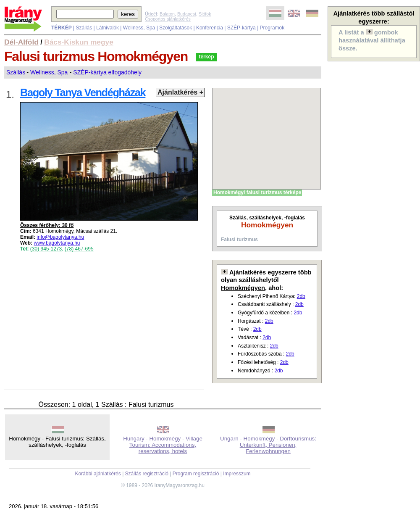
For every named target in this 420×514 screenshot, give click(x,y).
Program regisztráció (196, 474)
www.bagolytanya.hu (57, 243)
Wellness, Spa (139, 28)
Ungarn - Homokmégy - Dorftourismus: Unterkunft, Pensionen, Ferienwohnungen (268, 445)
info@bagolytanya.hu (60, 237)
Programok (272, 28)
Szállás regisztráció (147, 474)
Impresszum (237, 474)
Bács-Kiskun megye (79, 42)
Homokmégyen (267, 225)
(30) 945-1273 (46, 249)
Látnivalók (108, 28)
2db (301, 296)
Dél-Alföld (21, 42)
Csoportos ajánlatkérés (168, 19)
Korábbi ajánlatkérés (98, 474)
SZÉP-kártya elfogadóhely (107, 72)
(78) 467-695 (79, 249)
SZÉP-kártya (241, 28)
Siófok (205, 14)
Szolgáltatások (176, 28)
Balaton (167, 14)
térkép (206, 57)
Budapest (187, 14)
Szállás (84, 28)
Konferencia (210, 28)
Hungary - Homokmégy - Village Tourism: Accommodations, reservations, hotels (163, 445)
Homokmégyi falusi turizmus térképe (257, 192)
